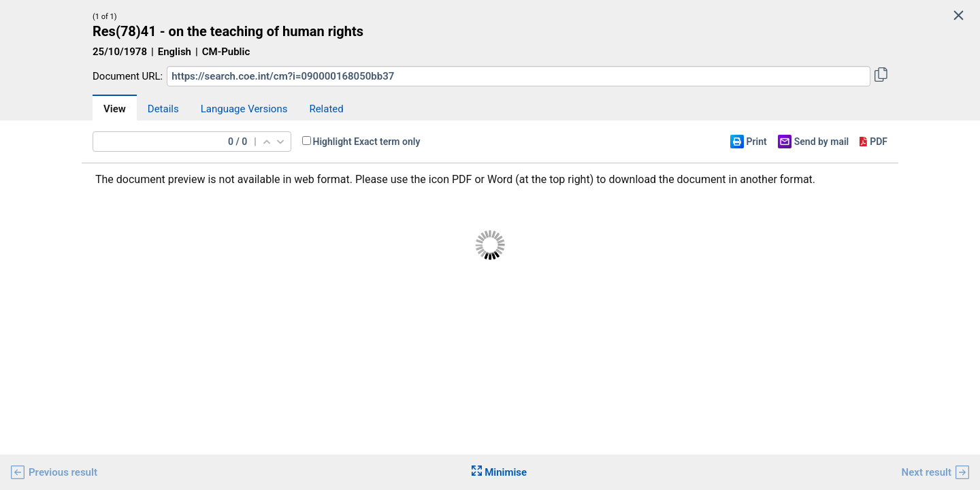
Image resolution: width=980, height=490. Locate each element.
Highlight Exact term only (367, 142)
